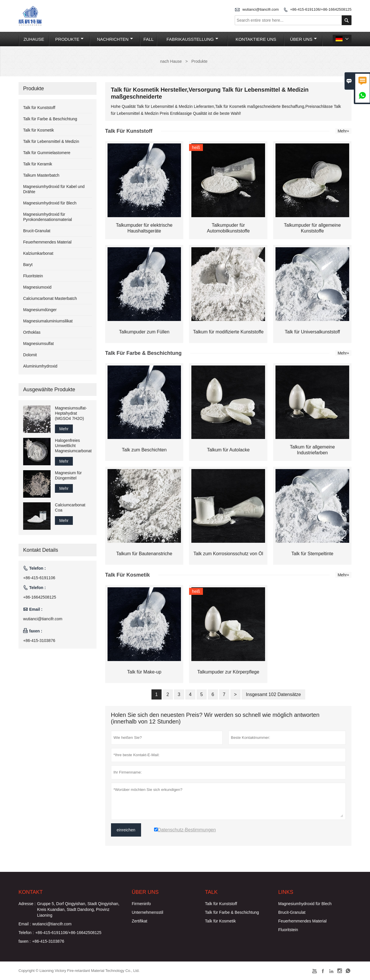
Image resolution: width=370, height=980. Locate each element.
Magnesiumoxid (37, 287)
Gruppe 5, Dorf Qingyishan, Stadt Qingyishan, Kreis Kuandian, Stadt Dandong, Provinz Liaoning (78, 909)
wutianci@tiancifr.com (260, 9)
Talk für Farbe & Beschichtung (50, 119)
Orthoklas (32, 332)
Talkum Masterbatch (41, 175)
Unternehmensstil (148, 912)
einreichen (126, 830)
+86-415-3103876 (39, 641)
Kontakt (31, 892)
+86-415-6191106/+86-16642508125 (321, 9)
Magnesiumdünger (40, 310)
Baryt (28, 265)
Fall (148, 39)
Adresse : (27, 904)
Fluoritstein (33, 276)
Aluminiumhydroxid (40, 366)
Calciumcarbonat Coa (70, 507)
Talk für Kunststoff (39, 108)
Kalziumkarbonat (38, 253)
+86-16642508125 (40, 597)
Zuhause (34, 39)
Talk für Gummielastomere (47, 153)
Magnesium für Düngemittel (68, 475)
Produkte (69, 39)
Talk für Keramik (38, 164)
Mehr (64, 429)
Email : (25, 924)
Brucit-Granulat (37, 231)
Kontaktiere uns (256, 39)
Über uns (303, 39)
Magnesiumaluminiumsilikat (48, 321)
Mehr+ (343, 131)
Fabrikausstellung (192, 39)
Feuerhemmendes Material (47, 242)
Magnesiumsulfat (38, 344)
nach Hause (171, 61)
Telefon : (26, 933)
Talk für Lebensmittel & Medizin (51, 141)
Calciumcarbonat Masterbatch (50, 298)
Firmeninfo (141, 904)
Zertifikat (140, 921)
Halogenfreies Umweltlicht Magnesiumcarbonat (73, 446)
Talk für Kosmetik (39, 130)
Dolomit (30, 355)
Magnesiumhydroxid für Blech (50, 203)
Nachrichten (115, 39)
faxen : (25, 941)
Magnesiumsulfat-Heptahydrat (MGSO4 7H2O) (71, 413)
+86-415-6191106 (39, 578)
